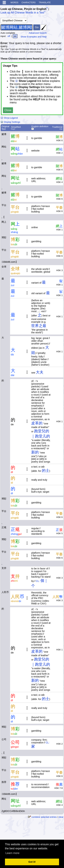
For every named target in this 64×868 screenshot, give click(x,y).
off (9, 36)
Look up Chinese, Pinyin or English (23, 9)
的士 (46, 470)
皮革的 (37, 423)
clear (61, 817)
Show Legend (9, 118)
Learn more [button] (12, 853)
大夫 (40, 372)
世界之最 (39, 326)
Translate (45, 3)
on (15, 36)
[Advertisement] (36, 831)
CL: (38, 581)
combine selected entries (44, 817)
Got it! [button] (32, 862)
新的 (35, 452)
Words (14, 3)
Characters (29, 3)
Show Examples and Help (34, 37)
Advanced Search (38, 33)
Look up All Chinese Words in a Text (22, 13)
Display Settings (10, 122)
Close (8, 110)
